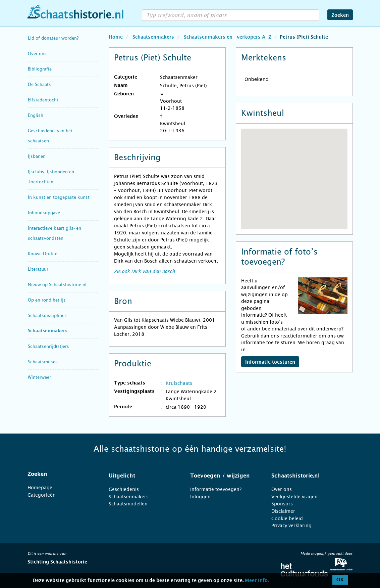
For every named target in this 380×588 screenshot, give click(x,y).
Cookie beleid (287, 518)
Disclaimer (283, 511)
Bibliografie (40, 69)
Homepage (40, 488)
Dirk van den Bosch (153, 272)
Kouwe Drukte (43, 254)
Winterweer (39, 377)
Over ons (37, 54)
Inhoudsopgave (44, 213)
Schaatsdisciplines (47, 315)
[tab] (60, 474)
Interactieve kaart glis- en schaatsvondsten (55, 233)
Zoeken (340, 15)
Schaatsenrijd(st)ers (48, 346)
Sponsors (282, 504)
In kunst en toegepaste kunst (59, 197)
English (36, 115)
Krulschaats (179, 383)
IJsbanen (37, 156)
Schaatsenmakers (48, 331)
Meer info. (257, 581)
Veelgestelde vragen (294, 497)
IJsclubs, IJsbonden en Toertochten (51, 177)
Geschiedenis (124, 489)
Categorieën (42, 495)
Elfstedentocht (43, 100)
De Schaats (39, 84)
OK (340, 580)
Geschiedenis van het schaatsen (50, 136)
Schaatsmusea (43, 362)
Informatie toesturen (270, 362)
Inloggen (200, 497)
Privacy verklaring (291, 526)
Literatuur (38, 269)
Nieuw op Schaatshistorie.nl (57, 285)
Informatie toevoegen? (216, 489)
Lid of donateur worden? (53, 38)
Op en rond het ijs (47, 300)
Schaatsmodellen (128, 504)
